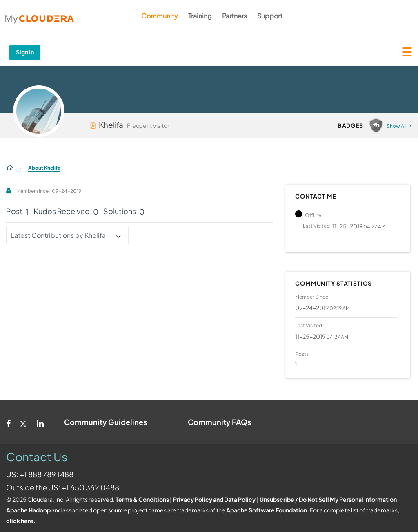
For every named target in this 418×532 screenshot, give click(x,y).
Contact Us (37, 457)
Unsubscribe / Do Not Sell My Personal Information (328, 499)
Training (200, 16)
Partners (235, 16)
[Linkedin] (40, 422)
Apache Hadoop (28, 510)
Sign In (25, 52)
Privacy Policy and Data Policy (214, 499)
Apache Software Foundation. (268, 510)
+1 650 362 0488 (90, 487)
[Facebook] (8, 422)
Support (270, 16)
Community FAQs (219, 422)
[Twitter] (24, 422)
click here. (21, 521)
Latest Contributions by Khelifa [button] (58, 235)
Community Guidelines (106, 422)
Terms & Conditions (142, 499)
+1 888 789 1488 (47, 474)
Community (160, 16)
